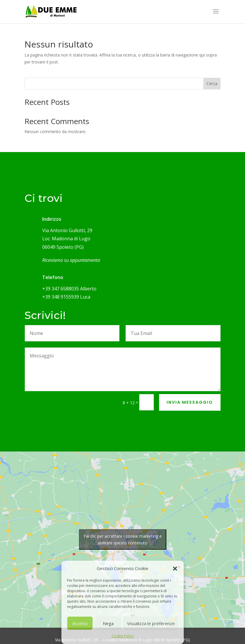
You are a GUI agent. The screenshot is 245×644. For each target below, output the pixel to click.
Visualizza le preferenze (151, 623)
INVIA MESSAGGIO (190, 402)
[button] (175, 569)
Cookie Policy (123, 636)
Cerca (212, 83)
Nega (108, 623)
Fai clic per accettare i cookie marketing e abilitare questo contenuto (123, 539)
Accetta (80, 623)
